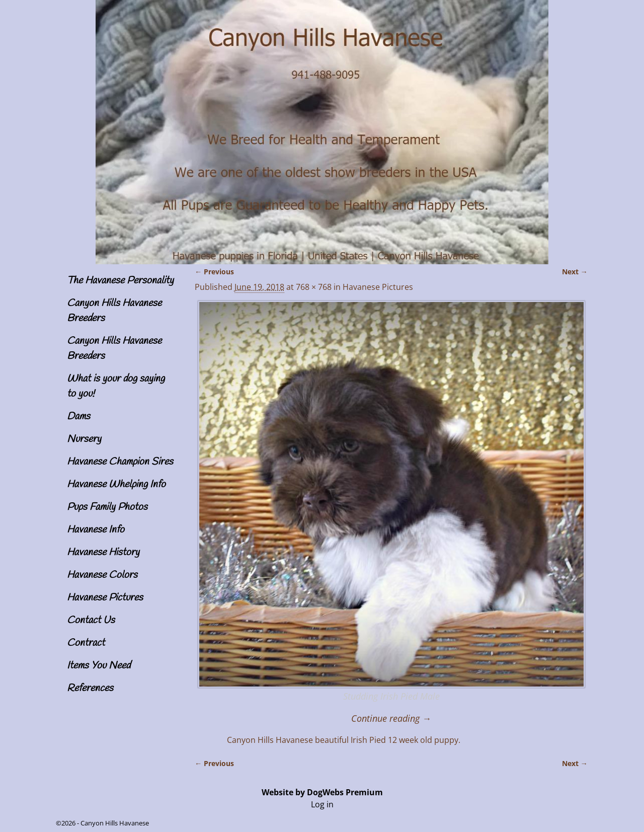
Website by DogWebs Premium (322, 792)
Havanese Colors (102, 575)
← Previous (214, 272)
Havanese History (103, 552)
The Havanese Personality (120, 281)
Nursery (84, 439)
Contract (86, 643)
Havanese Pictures (105, 598)
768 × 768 (314, 287)
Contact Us (91, 620)
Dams (78, 417)
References (90, 688)
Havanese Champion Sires (120, 462)
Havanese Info (96, 530)
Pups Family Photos (107, 507)
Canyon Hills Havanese (115, 823)
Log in (322, 804)
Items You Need (99, 666)
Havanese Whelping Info (116, 484)
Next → (575, 272)
